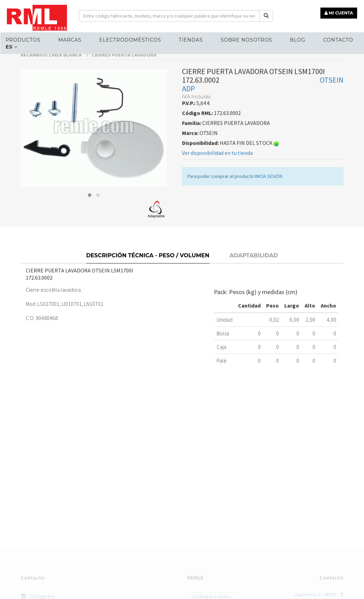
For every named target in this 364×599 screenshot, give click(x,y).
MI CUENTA (339, 13)
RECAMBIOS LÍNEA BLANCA (54, 66)
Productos (23, 40)
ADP (189, 99)
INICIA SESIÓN (269, 187)
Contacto (338, 40)
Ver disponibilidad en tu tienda (217, 164)
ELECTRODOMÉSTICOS (130, 40)
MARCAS (70, 40)
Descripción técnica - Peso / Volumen (148, 266)
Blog (298, 40)
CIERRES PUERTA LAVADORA (124, 66)
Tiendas (191, 40)
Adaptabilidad (254, 266)
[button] (90, 206)
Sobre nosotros (247, 40)
